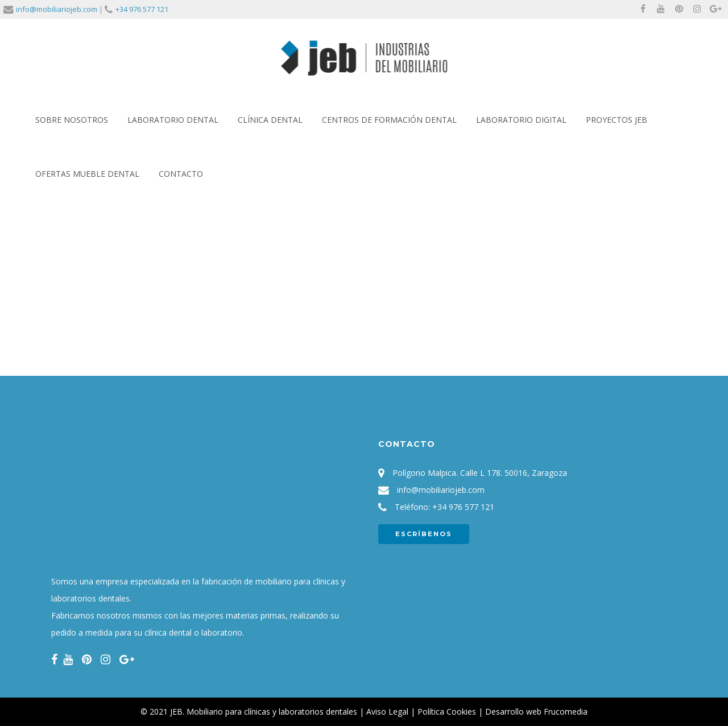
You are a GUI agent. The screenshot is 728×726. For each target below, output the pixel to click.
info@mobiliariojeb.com (57, 9)
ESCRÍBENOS (424, 534)
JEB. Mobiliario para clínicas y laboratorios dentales (264, 712)
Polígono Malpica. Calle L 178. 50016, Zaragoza (480, 473)
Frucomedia (566, 712)
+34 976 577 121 (142, 9)
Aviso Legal (387, 712)
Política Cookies (447, 712)
